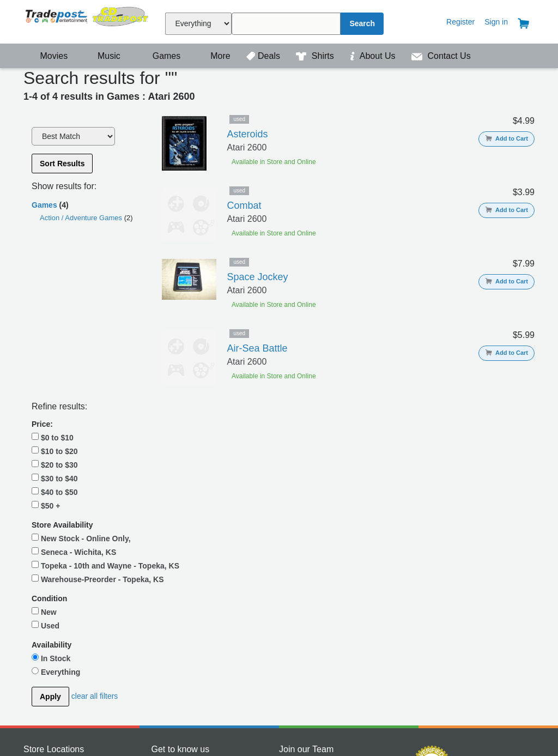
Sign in (496, 22)
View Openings (305, 643)
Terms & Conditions (312, 729)
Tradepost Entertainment (87, 20)
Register (460, 22)
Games (159, 56)
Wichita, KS (43, 654)
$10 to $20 (55, 308)
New (44, 491)
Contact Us (441, 56)
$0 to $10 (53, 294)
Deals (264, 56)
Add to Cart (507, 138)
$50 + (46, 362)
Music (104, 56)
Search (362, 23)
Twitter (163, 654)
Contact (279, 703)
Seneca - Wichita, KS (74, 409)
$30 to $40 (55, 335)
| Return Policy (403, 729)
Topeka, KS (43, 643)
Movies (47, 56)
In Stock (51, 537)
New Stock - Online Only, (81, 395)
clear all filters (95, 575)
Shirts (316, 56)
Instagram (168, 665)
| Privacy (362, 729)
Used (46, 504)
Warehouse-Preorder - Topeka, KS (76, 452)
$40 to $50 (55, 349)
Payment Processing (431, 667)
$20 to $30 (55, 322)
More (215, 56)
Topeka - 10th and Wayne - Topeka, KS (81, 428)
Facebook (168, 643)
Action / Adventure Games (82, 218)
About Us (374, 56)
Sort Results (62, 164)
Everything (56, 551)
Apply (50, 576)
